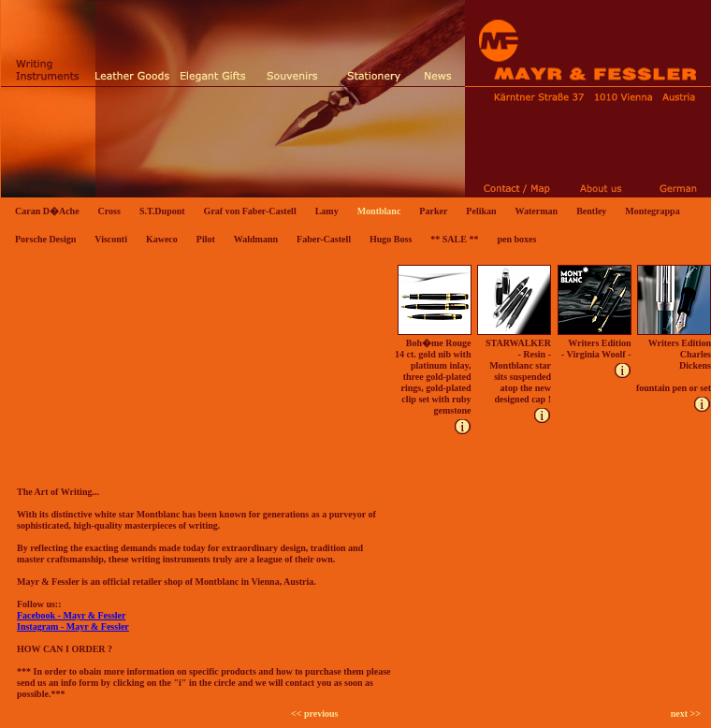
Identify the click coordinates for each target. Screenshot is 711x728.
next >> (686, 713)
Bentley (591, 211)
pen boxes (516, 239)
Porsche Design (45, 239)
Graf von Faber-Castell (250, 211)
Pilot (206, 239)
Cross (109, 211)
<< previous (314, 713)
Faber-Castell (324, 239)
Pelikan (481, 211)
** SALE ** (454, 239)
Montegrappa (652, 211)
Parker (433, 211)
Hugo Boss (391, 239)
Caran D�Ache (47, 211)
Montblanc (379, 211)
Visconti (111, 239)
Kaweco (162, 239)
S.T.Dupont (162, 211)
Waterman (537, 211)
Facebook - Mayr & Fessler (71, 615)
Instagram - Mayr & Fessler (73, 626)
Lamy (327, 211)
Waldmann (256, 239)
